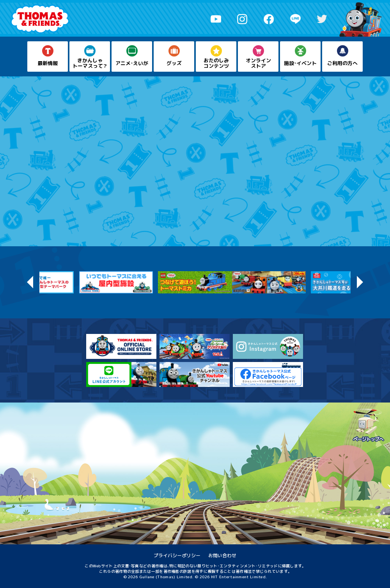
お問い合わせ (222, 555)
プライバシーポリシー (177, 555)
